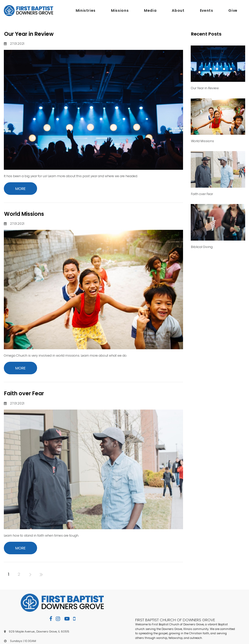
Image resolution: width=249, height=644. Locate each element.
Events (207, 10)
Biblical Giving (202, 247)
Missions (120, 10)
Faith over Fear (24, 393)
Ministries (86, 10)
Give (233, 10)
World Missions (24, 214)
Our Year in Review (29, 34)
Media (150, 10)
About (178, 10)
